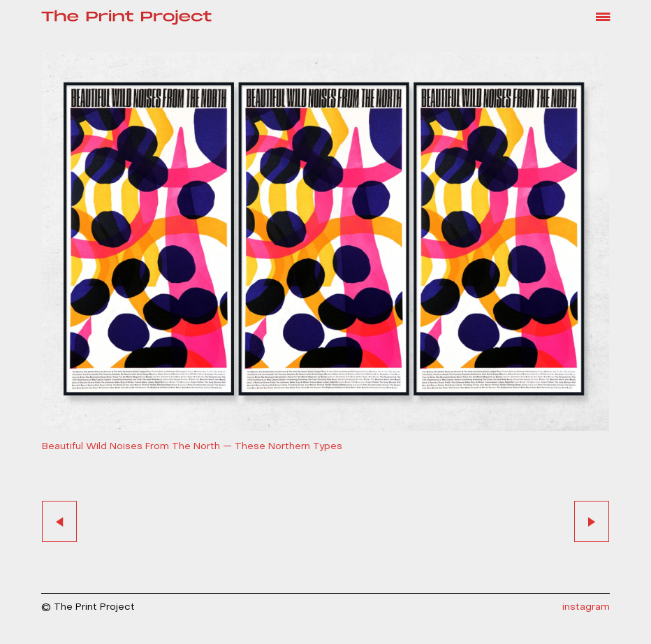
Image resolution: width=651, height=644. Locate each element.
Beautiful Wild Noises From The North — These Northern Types (192, 447)
